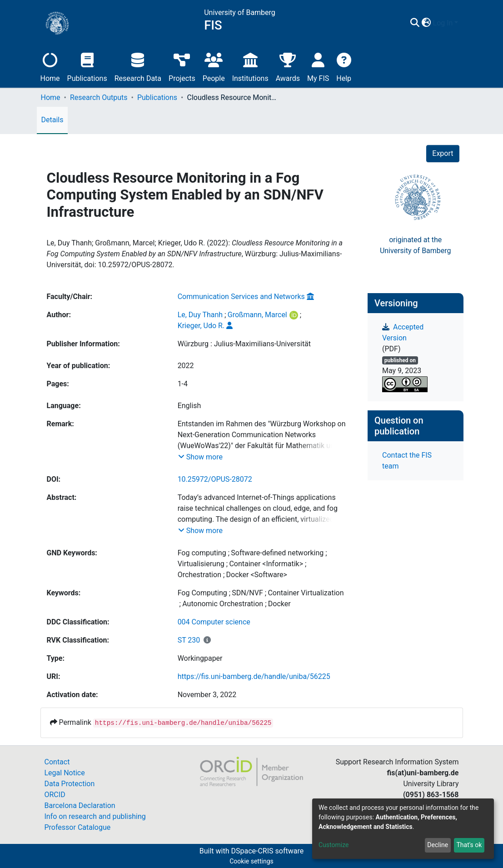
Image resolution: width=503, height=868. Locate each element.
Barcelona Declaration (80, 806)
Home (50, 66)
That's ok (469, 845)
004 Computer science (214, 622)
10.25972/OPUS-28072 (215, 479)
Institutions (250, 66)
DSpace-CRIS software (267, 851)
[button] (426, 23)
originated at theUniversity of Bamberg (416, 245)
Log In (443, 23)
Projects (182, 66)
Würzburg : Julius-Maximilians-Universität (244, 344)
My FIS (318, 66)
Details (52, 120)
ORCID (55, 795)
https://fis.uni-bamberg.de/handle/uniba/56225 (254, 676)
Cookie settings (251, 861)
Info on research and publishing (95, 816)
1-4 (183, 384)
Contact (57, 762)
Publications (87, 66)
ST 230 (189, 640)
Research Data (138, 66)
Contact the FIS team (407, 461)
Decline (438, 845)
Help (344, 66)
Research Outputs (99, 97)
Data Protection (70, 784)
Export (443, 153)
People (214, 66)
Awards (288, 66)
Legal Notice (65, 773)
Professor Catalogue (78, 827)
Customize (334, 845)
